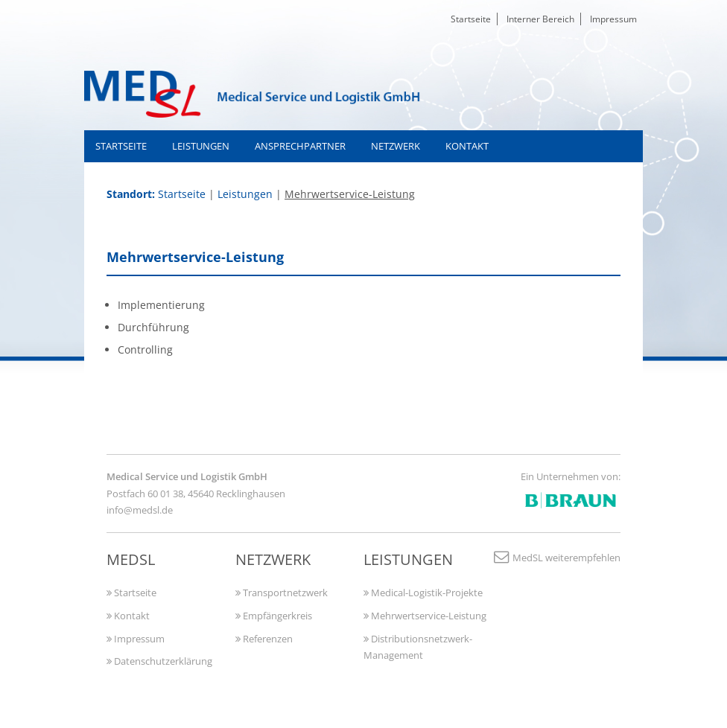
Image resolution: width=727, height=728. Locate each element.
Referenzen (264, 639)
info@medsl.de (140, 510)
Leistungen (201, 146)
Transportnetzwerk (282, 593)
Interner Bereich (540, 19)
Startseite (471, 19)
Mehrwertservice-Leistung (425, 616)
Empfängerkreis (274, 616)
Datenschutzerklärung (159, 661)
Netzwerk (396, 146)
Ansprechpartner (300, 146)
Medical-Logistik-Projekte (423, 593)
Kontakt (467, 146)
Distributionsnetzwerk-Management (418, 647)
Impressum (613, 19)
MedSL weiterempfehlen (556, 558)
